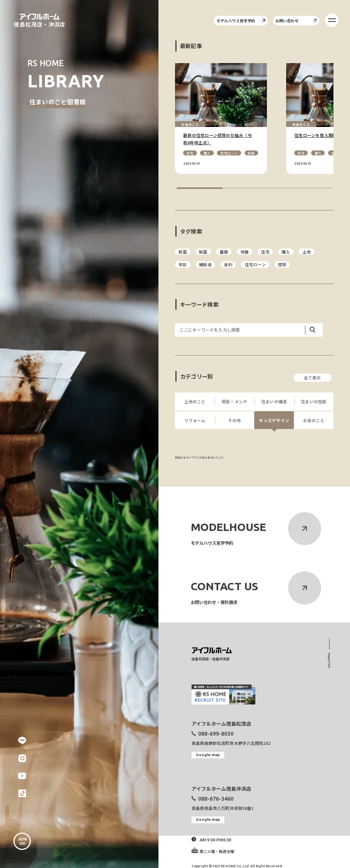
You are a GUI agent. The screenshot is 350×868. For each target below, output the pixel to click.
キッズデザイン (274, 420)
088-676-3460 (216, 799)
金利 (228, 265)
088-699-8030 (216, 734)
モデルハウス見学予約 (241, 21)
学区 (183, 265)
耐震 (183, 252)
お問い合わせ (296, 21)
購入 (207, 153)
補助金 (205, 265)
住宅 (190, 153)
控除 (251, 153)
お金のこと (314, 420)
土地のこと (195, 401)
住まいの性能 (314, 401)
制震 (203, 252)
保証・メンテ (234, 401)
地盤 (245, 252)
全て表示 (312, 378)
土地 (307, 252)
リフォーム (195, 420)
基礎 (224, 252)
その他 (235, 420)
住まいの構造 (274, 401)
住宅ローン (229, 153)
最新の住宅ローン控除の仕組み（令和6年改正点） (217, 139)
